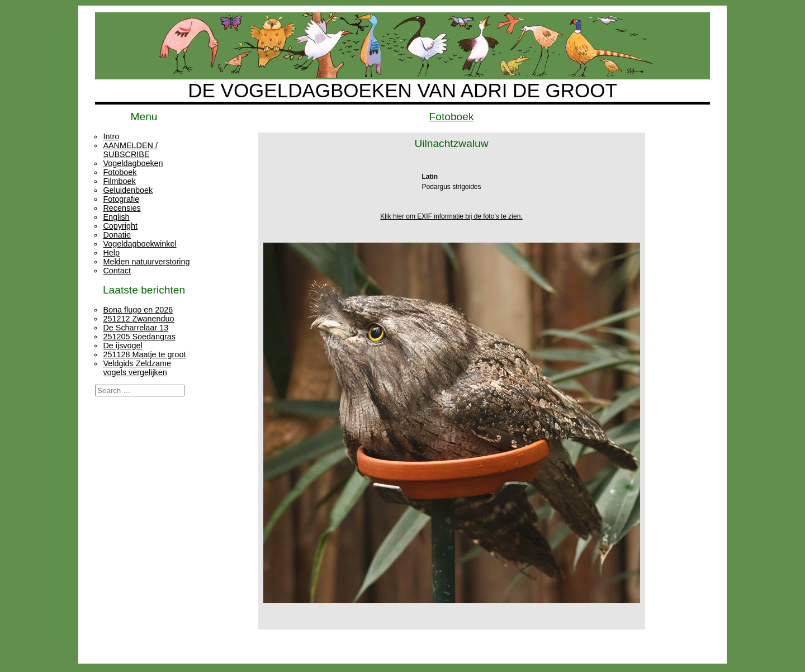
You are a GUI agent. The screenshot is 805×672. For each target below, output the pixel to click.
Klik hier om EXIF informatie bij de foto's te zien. (451, 216)
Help (111, 253)
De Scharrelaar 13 (136, 328)
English (116, 217)
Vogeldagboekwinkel (139, 244)
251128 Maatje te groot (144, 354)
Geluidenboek (128, 190)
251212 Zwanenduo (138, 319)
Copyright (120, 226)
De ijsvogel (122, 346)
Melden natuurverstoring (146, 262)
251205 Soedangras (139, 337)
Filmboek (119, 181)
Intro (111, 136)
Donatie (117, 235)
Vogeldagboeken (133, 163)
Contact (117, 271)
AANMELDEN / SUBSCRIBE (130, 150)
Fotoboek (120, 172)
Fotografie (121, 199)
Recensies (122, 208)
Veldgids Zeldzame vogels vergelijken (137, 368)
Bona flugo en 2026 (138, 310)
